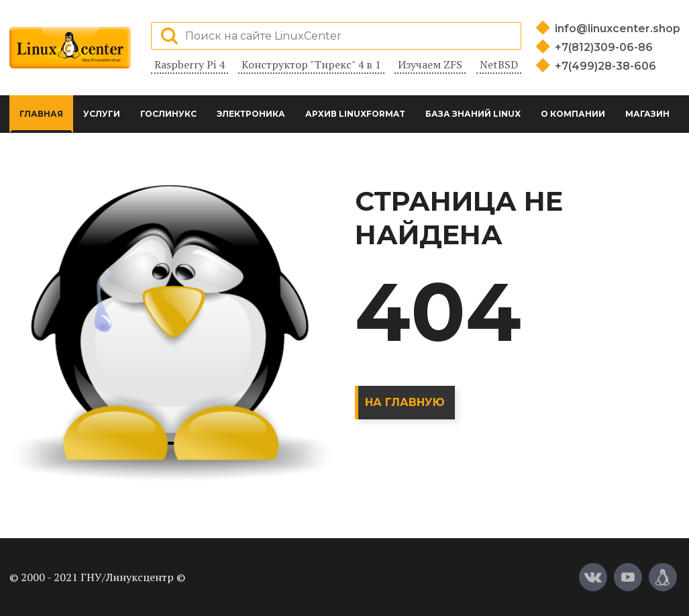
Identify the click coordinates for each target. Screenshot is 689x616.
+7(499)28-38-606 (605, 66)
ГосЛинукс (168, 114)
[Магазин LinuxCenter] (663, 577)
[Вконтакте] (593, 577)
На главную (405, 402)
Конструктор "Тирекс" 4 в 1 (311, 64)
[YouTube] (628, 577)
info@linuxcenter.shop (618, 29)
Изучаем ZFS (430, 64)
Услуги (102, 114)
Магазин (647, 114)
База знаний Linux (473, 114)
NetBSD (499, 64)
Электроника (251, 114)
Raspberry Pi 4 (190, 64)
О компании (573, 114)
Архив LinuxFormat (355, 114)
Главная (41, 114)
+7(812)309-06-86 (604, 47)
